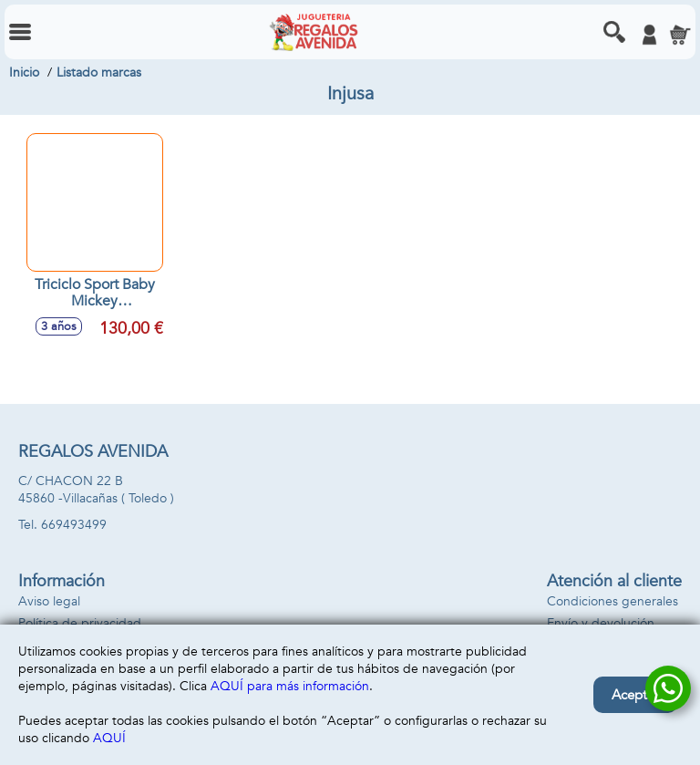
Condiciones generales (612, 601)
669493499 (74, 525)
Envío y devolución (601, 623)
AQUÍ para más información (290, 686)
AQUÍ (109, 738)
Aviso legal (49, 601)
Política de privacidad (80, 623)
